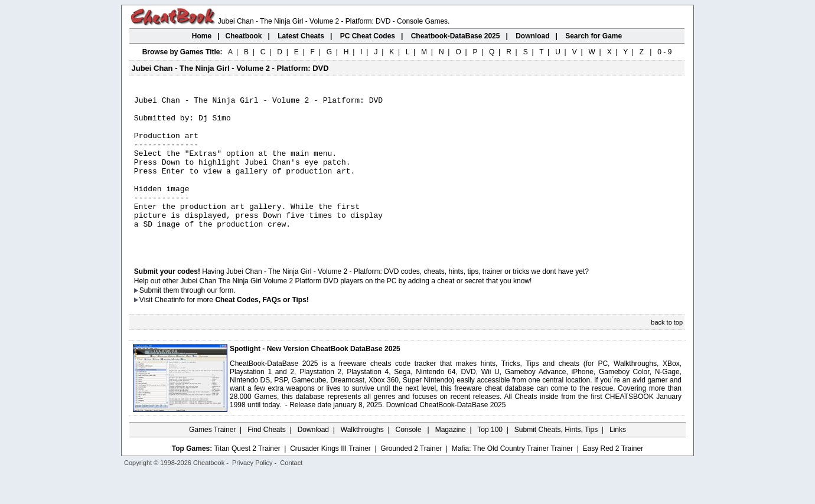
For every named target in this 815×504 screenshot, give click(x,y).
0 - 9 (664, 52)
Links (618, 460)
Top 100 (490, 460)
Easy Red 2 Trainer (613, 479)
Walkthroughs (362, 460)
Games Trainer (212, 460)
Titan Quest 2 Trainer (247, 479)
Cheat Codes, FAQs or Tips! (262, 330)
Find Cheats (267, 460)
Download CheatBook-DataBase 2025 (446, 435)
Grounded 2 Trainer (411, 479)
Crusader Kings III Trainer (330, 479)
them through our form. (200, 320)
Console (410, 460)
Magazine (451, 460)
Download (313, 460)
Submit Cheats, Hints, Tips (556, 460)
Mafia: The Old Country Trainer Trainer (512, 479)
